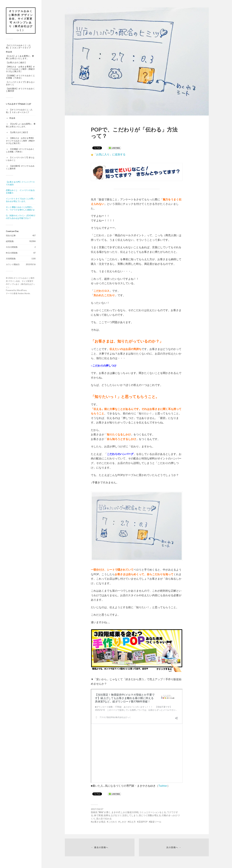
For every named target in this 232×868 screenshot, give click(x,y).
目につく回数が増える (150, 815)
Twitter (163, 786)
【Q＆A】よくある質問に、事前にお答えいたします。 (20, 57)
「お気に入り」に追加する (109, 154)
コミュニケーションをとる (153, 812)
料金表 (9, 52)
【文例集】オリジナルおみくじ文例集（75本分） (20, 77)
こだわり (113, 822)
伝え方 (132, 822)
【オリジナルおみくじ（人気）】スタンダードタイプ (18, 47)
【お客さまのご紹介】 (16, 62)
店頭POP (143, 822)
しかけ (123, 822)
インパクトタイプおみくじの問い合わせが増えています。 (20, 200)
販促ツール (156, 822)
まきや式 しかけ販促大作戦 (125, 812)
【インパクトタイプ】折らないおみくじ (20, 83)
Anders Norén (24, 293)
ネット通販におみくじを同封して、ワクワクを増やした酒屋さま (20, 208)
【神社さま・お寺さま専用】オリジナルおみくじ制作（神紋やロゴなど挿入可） (20, 69)
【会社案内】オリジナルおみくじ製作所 (20, 90)
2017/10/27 (97, 809)
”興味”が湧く (104, 812)
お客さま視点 (99, 822)
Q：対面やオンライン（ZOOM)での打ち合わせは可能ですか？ (21, 217)
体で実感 (98, 815)
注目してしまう (130, 815)
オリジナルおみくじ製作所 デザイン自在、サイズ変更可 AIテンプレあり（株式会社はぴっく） (21, 21)
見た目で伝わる (104, 819)
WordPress (22, 290)
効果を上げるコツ (113, 815)
